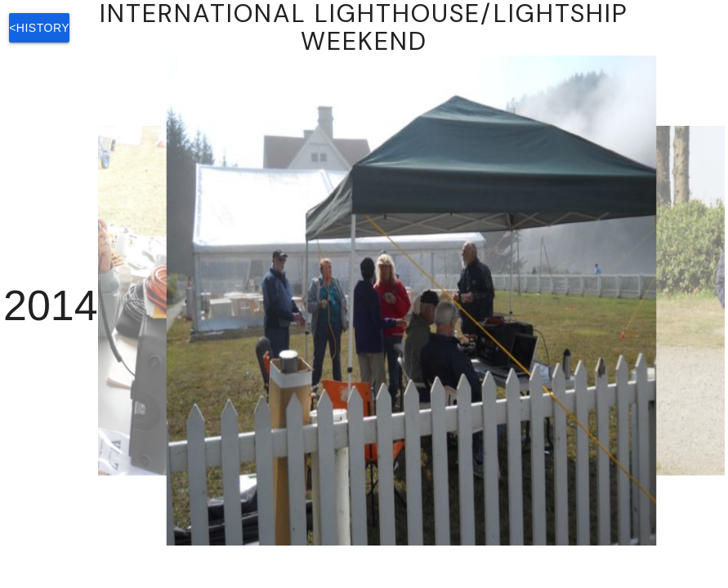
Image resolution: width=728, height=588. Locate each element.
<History (39, 28)
